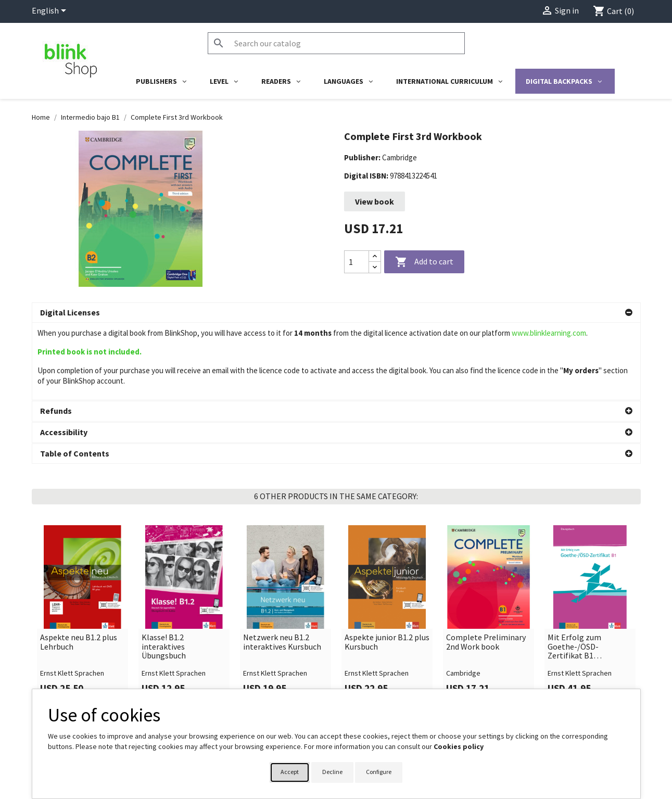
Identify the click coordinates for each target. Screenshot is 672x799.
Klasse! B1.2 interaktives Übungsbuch (164, 591)
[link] (83, 558)
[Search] (336, 43)
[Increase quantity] (375, 256)
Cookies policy (459, 746)
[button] (336, 313)
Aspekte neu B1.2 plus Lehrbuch (79, 586)
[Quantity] (357, 262)
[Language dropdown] (51, 11)
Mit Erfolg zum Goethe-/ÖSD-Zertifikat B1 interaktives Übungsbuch (574, 591)
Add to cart (424, 262)
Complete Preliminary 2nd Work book (486, 586)
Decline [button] (332, 772)
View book (375, 201)
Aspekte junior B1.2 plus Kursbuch (387, 586)
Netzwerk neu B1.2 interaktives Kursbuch (282, 586)
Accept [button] (290, 772)
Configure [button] (379, 772)
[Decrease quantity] (375, 267)
